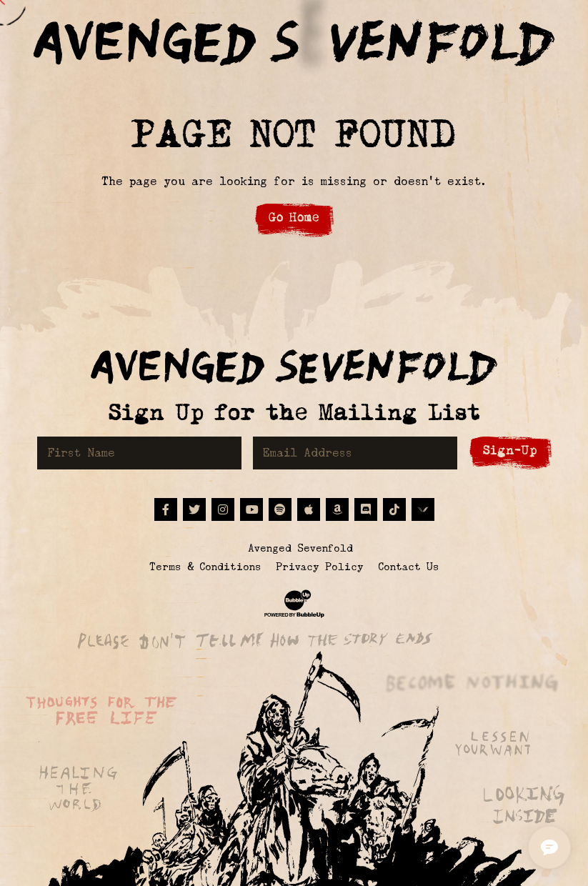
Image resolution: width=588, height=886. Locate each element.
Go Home (294, 218)
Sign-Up (510, 451)
